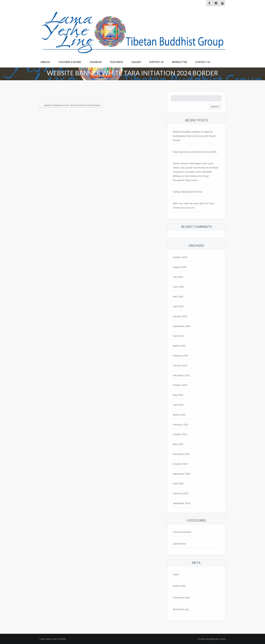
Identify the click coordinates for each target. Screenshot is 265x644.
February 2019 (181, 493)
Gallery (136, 62)
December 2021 (181, 454)
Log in (176, 574)
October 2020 (180, 464)
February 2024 (181, 356)
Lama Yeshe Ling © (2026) (53, 639)
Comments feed (181, 598)
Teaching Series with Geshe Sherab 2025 (195, 152)
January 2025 (180, 316)
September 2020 (182, 474)
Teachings (116, 62)
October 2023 (180, 385)
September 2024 (182, 326)
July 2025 (178, 277)
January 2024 (180, 366)
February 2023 (181, 425)
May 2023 (178, 395)
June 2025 (178, 287)
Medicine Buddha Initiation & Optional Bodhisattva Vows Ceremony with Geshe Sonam (194, 136)
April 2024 (178, 336)
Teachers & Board (70, 62)
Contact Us (203, 62)
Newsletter (179, 62)
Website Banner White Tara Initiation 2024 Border (71, 105)
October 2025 (180, 257)
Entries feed (179, 586)
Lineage (45, 62)
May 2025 (178, 297)
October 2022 (180, 434)
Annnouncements (182, 532)
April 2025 (178, 306)
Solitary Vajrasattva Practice (188, 192)
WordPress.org (181, 609)
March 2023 (179, 415)
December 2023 (181, 375)
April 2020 (178, 484)
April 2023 (178, 405)
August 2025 (180, 267)
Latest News (179, 544)
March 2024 (179, 346)
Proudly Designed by (212, 639)
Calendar (96, 62)
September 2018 (182, 503)
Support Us (156, 62)
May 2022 (178, 444)
